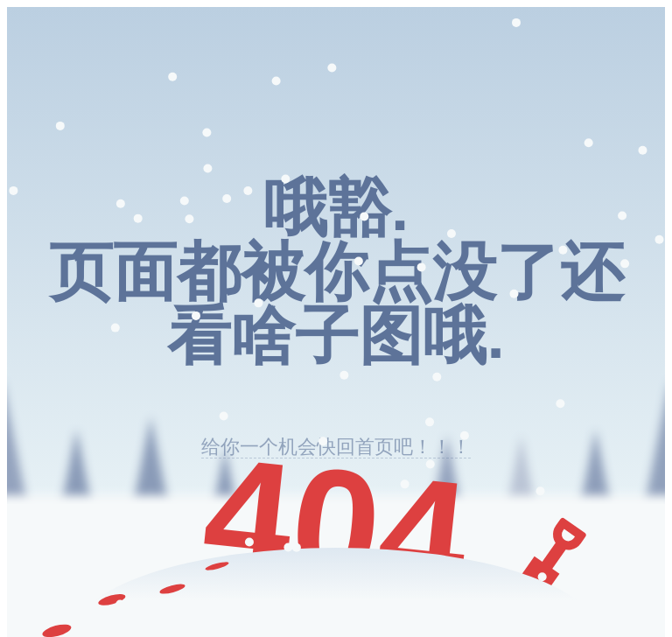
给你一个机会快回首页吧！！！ (336, 447)
